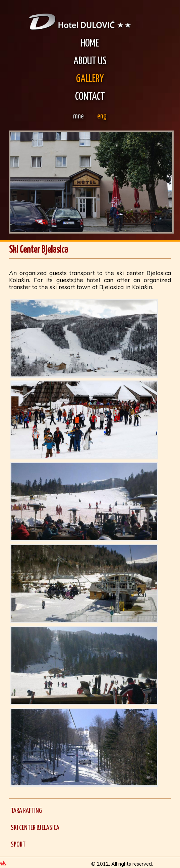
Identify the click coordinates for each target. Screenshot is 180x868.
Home (90, 44)
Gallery (90, 79)
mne (78, 116)
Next (164, 183)
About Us (90, 61)
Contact (90, 97)
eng (102, 116)
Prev (19, 183)
